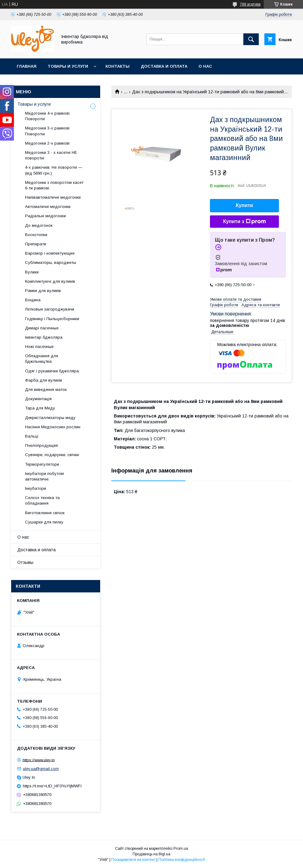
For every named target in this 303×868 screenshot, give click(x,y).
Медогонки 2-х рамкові (47, 143)
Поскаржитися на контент (133, 860)
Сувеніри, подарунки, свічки (52, 455)
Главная (27, 66)
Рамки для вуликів (43, 291)
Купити (245, 205)
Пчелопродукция (41, 445)
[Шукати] (251, 39)
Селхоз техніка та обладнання (42, 500)
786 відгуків (250, 4)
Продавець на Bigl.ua (151, 854)
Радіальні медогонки (45, 216)
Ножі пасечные (39, 347)
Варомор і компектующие (50, 253)
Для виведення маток (46, 390)
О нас (205, 66)
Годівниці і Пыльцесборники (52, 319)
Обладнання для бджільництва (42, 359)
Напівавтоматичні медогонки (53, 197)
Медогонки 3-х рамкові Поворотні (47, 131)
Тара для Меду (40, 408)
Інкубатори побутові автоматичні (45, 476)
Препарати (36, 244)
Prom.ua (181, 849)
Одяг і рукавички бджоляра (52, 371)
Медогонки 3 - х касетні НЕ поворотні (51, 155)
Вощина (33, 300)
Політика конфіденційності (182, 860)
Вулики (32, 272)
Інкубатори (36, 488)
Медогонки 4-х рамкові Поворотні (47, 116)
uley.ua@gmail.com (41, 769)
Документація (38, 399)
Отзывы (25, 562)
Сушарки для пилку (44, 522)
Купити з (244, 222)
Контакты (117, 66)
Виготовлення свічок (45, 513)
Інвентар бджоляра (44, 337)
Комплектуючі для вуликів (50, 281)
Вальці (32, 436)
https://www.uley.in (39, 760)
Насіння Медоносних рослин (53, 427)
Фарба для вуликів (44, 380)
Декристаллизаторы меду (50, 418)
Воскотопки (36, 235)
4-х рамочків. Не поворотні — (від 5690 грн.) (54, 170)
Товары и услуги (68, 66)
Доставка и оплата (164, 66)
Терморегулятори (42, 464)
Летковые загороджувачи (50, 309)
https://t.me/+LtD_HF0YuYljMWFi (52, 786)
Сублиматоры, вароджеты (51, 263)
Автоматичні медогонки (48, 207)
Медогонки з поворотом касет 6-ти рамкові (54, 185)
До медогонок (39, 225)
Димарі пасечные (42, 328)
